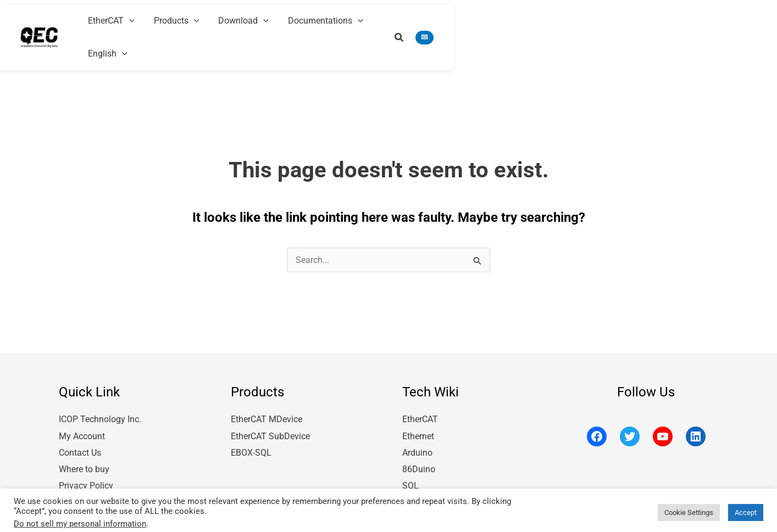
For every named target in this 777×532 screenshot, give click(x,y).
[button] (684, 21)
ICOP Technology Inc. (100, 392)
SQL (410, 457)
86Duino (419, 441)
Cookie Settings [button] (689, 508)
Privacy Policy (86, 457)
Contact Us (80, 425)
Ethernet (418, 408)
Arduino (417, 425)
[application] (374, 19)
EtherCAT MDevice (267, 392)
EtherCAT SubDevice (270, 408)
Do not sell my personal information (80, 519)
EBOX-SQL (251, 425)
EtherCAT (420, 392)
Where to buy (84, 441)
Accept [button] (746, 508)
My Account (82, 408)
